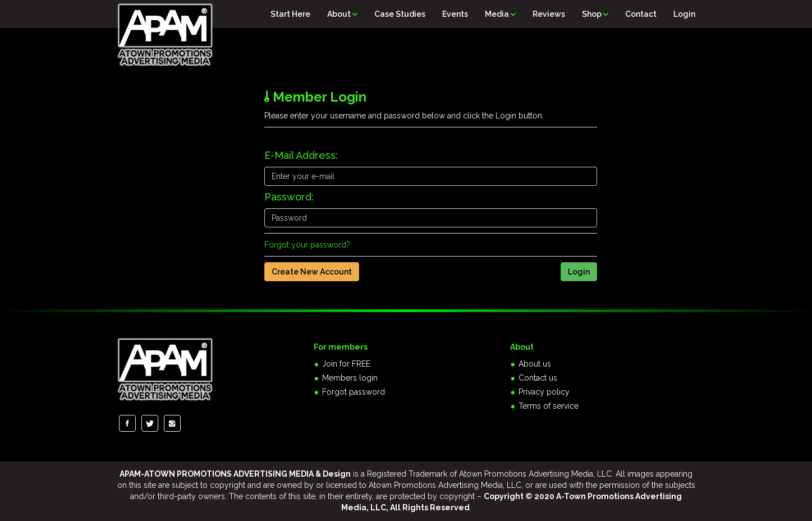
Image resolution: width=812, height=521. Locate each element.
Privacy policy (544, 392)
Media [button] (500, 14)
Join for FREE (346, 364)
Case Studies (400, 14)
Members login (350, 378)
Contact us (538, 378)
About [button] (342, 14)
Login (684, 14)
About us (535, 364)
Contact (641, 14)
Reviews (549, 14)
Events (455, 14)
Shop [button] (595, 14)
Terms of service (549, 406)
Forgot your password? (307, 245)
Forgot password (354, 392)
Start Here (290, 14)
